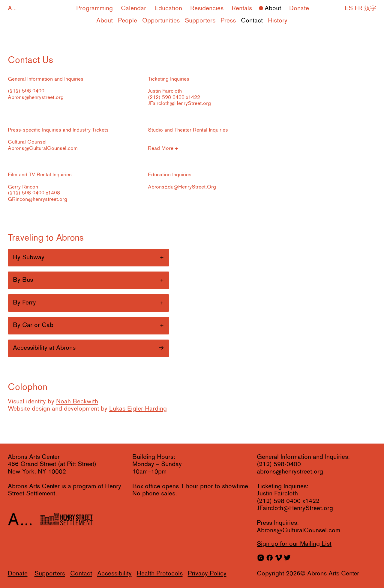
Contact (252, 21)
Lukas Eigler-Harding (138, 409)
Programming (94, 9)
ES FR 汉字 (360, 9)
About (273, 9)
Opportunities (161, 21)
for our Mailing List (294, 544)
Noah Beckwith (77, 402)
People (127, 21)
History (278, 21)
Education (168, 9)
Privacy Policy (207, 574)
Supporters (200, 21)
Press (228, 21)
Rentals (242, 9)
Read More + (163, 148)
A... (12, 9)
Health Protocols (160, 574)
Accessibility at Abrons (44, 348)
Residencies (207, 9)
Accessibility (114, 574)
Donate (299, 9)
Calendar (133, 9)
